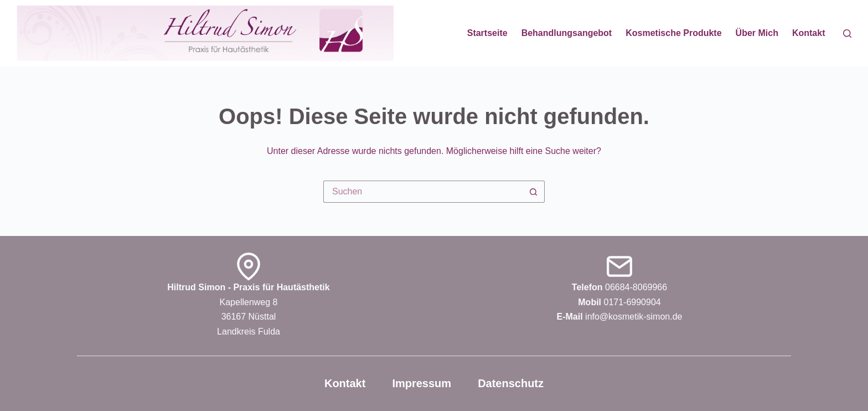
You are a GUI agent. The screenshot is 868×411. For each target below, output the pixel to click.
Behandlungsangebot (567, 33)
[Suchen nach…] (423, 192)
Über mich (757, 33)
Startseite (487, 33)
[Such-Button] (534, 192)
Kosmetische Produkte (673, 33)
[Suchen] (847, 34)
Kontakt (809, 33)
